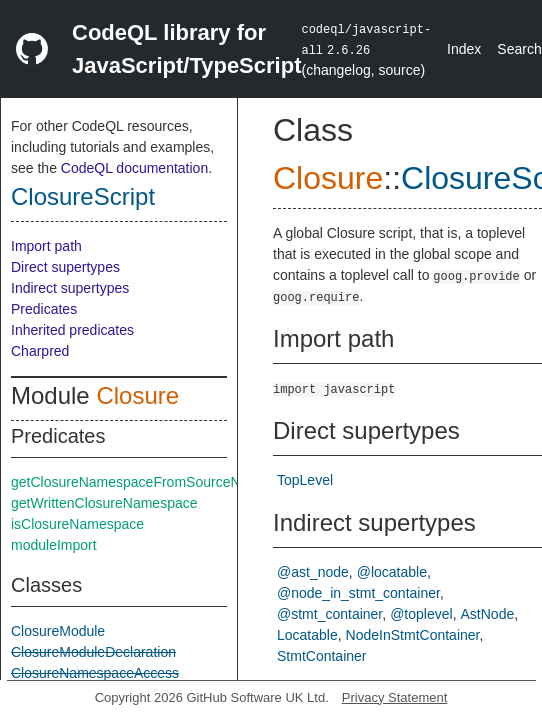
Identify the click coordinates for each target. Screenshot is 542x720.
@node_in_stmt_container (358, 593)
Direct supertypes (65, 267)
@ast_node (313, 572)
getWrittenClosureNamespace (104, 503)
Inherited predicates (72, 330)
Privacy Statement (395, 697)
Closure (137, 395)
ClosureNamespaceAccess (95, 673)
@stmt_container (329, 614)
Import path (46, 246)
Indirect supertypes (70, 288)
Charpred (40, 351)
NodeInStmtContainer (413, 635)
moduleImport (54, 545)
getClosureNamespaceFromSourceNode (137, 482)
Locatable (307, 635)
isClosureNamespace (77, 524)
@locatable (392, 572)
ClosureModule (58, 631)
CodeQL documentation (134, 168)
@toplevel (421, 614)
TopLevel (305, 480)
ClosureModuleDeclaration (93, 652)
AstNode (488, 614)
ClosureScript (83, 196)
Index (464, 49)
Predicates (44, 309)
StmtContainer (321, 656)
